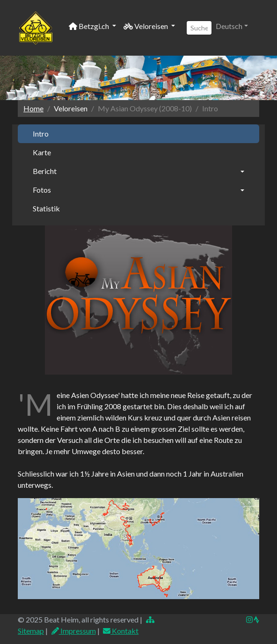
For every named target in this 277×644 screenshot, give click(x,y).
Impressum (73, 631)
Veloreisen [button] (146, 26)
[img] (256, 620)
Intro (41, 134)
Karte (42, 152)
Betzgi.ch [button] (90, 26)
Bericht (45, 171)
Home (33, 108)
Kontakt (121, 631)
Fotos (42, 190)
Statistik (46, 208)
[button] (232, 26)
